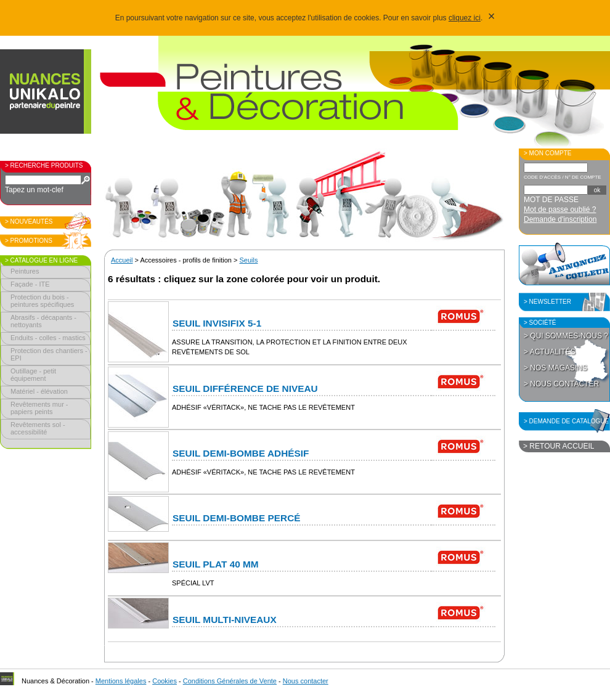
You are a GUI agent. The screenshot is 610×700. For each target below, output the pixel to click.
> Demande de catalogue (566, 421)
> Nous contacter (561, 384)
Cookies (165, 681)
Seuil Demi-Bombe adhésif (241, 453)
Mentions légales (121, 681)
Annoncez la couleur (564, 264)
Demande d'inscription (560, 219)
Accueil (122, 260)
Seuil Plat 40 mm (216, 564)
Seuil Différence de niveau (245, 389)
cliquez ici (465, 18)
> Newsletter (547, 302)
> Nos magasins (555, 368)
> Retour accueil (559, 446)
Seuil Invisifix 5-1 (217, 323)
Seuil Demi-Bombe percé (237, 518)
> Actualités (550, 352)
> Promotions (29, 241)
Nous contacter (306, 681)
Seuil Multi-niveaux (225, 620)
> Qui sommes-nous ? (566, 336)
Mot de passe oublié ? (560, 210)
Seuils (249, 260)
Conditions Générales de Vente (230, 681)
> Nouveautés (29, 222)
